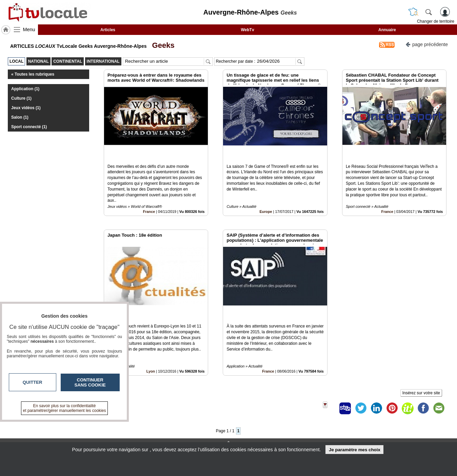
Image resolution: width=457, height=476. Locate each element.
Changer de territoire (436, 21)
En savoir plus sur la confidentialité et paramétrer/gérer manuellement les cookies (65, 408)
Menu (29, 29)
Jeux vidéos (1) (26, 108)
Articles (108, 30)
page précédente (427, 44)
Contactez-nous (192, 423)
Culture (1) (21, 98)
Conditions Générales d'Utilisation (318, 431)
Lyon (151, 340)
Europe (266, 196)
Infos (301, 423)
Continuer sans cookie (90, 382)
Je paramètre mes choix (355, 450)
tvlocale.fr (75, 426)
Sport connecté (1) (29, 127)
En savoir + (187, 431)
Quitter (33, 382)
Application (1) (25, 89)
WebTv (247, 30)
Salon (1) (20, 117)
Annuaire (387, 30)
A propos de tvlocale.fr (199, 438)
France (149, 196)
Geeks (161, 45)
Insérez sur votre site (421, 362)
